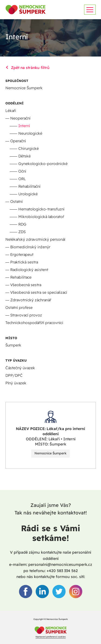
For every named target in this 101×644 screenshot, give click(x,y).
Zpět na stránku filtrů (27, 68)
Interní (24, 126)
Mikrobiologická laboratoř (41, 217)
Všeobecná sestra (26, 285)
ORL (22, 179)
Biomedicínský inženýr (30, 247)
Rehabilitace (21, 277)
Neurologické (30, 133)
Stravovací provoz (26, 315)
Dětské (25, 156)
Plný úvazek (16, 383)
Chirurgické (29, 148)
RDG (22, 224)
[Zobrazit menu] (90, 10)
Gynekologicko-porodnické (43, 164)
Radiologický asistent (29, 270)
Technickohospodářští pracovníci (34, 323)
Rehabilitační (29, 186)
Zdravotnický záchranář (31, 300)
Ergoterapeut (22, 255)
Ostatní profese (19, 308)
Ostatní (16, 202)
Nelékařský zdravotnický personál (35, 239)
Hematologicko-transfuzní (41, 209)
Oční (22, 171)
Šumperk (13, 345)
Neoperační (20, 118)
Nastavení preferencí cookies (51, 637)
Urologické (28, 194)
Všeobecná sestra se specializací (39, 292)
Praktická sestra (24, 262)
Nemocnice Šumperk (24, 88)
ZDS (22, 232)
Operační (18, 141)
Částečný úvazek (20, 368)
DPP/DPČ (14, 375)
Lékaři (11, 111)
